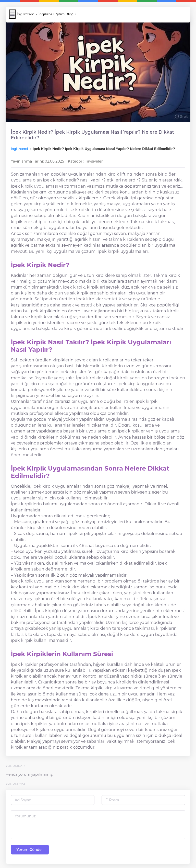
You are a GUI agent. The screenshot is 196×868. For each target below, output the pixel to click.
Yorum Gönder (31, 847)
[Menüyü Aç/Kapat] (14, 14)
